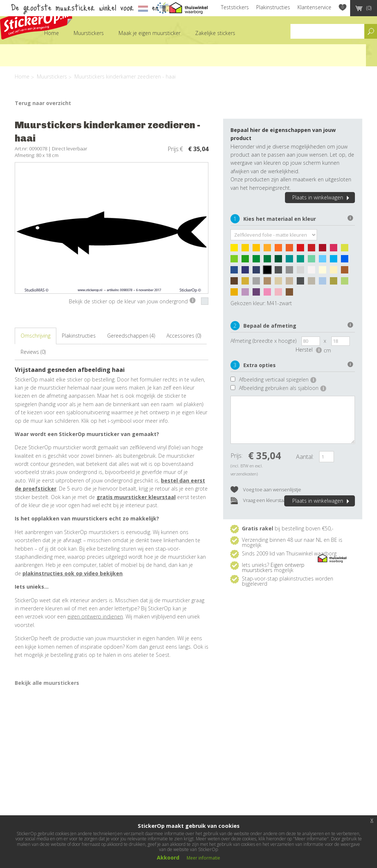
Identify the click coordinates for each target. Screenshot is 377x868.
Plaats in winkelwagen (322, 197)
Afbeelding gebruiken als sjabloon (283, 388)
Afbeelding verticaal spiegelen (278, 379)
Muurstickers (89, 33)
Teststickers (235, 7)
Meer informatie (203, 858)
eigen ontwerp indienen (95, 616)
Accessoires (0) (184, 336)
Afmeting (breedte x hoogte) (263, 341)
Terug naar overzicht (43, 103)
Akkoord (168, 857)
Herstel (309, 350)
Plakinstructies (273, 7)
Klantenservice (314, 7)
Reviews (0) (33, 352)
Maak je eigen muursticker (149, 33)
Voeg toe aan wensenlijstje (266, 490)
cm (327, 350)
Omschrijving (36, 336)
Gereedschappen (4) (131, 336)
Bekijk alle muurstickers (47, 683)
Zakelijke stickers (215, 33)
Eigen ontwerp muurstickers (273, 567)
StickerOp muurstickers (36, 21)
